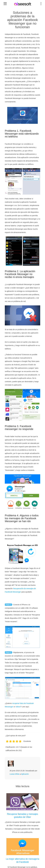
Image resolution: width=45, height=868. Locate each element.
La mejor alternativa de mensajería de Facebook (22, 860)
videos (18, 707)
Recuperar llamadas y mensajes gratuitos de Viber (22, 816)
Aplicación (25, 774)
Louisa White (14, 774)
